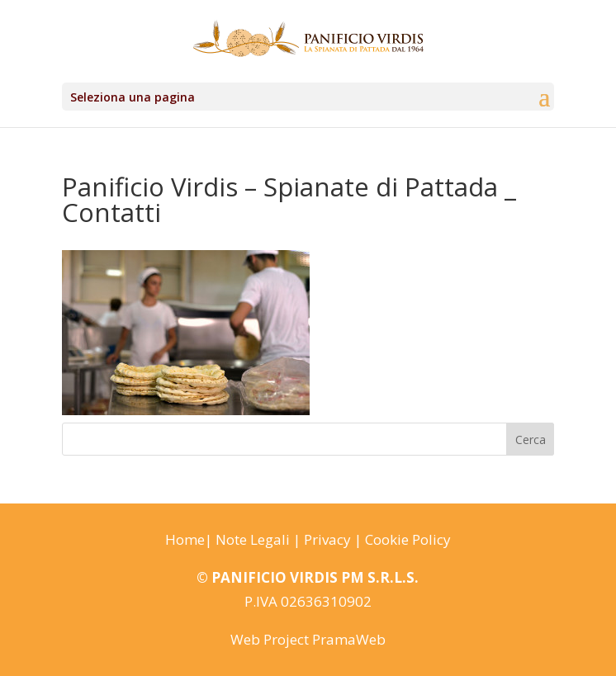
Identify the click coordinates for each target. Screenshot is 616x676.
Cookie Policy (408, 539)
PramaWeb (349, 639)
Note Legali (253, 539)
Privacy (327, 539)
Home (185, 539)
